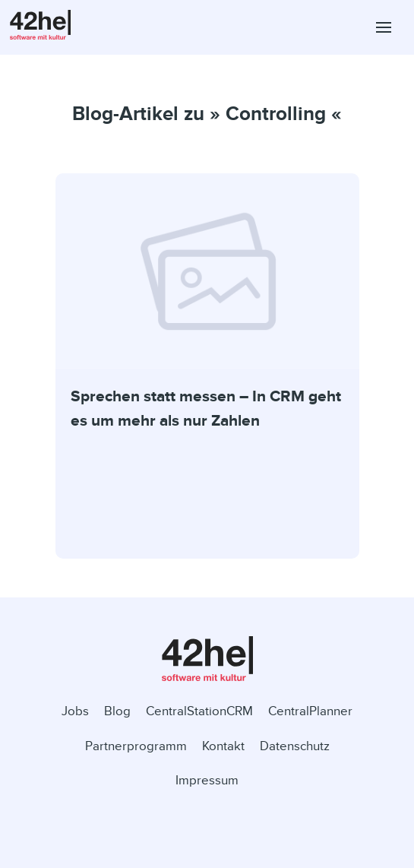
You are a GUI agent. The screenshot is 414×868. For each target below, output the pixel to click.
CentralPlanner (310, 711)
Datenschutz (295, 746)
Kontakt (223, 746)
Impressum (207, 780)
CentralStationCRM (199, 711)
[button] (383, 28)
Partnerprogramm (136, 746)
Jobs (75, 711)
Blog (117, 711)
